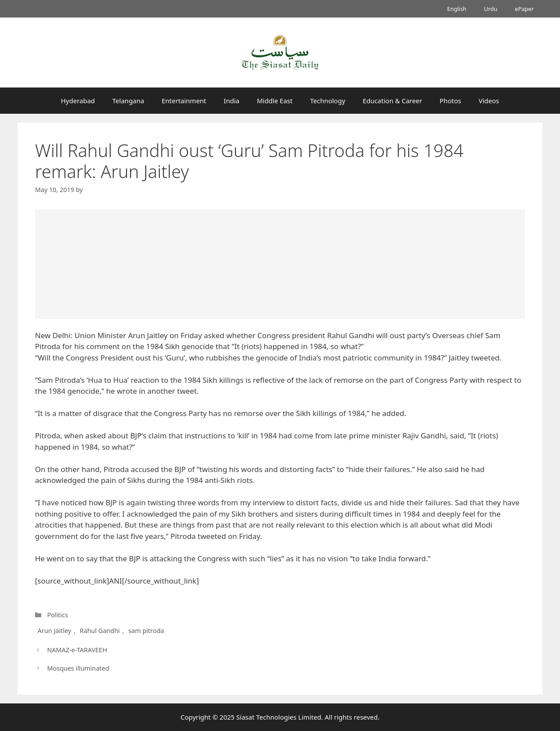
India (231, 101)
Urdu (491, 9)
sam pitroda (146, 631)
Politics (58, 615)
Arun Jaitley (54, 631)
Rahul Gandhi (100, 631)
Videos (489, 101)
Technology (328, 101)
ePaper (524, 9)
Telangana (128, 101)
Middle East (275, 101)
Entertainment (184, 101)
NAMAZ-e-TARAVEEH (77, 650)
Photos (450, 101)
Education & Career (392, 101)
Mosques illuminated (78, 668)
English (457, 9)
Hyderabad (78, 101)
